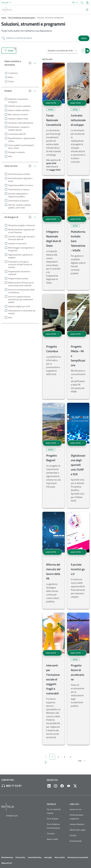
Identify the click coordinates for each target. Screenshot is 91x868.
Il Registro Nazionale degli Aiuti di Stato (54, 239)
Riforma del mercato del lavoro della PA (53, 571)
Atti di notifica (60, 857)
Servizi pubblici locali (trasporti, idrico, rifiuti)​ (21, 147)
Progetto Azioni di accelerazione (78, 672)
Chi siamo (51, 834)
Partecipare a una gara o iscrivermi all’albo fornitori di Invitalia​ (20, 264)
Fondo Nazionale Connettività (54, 120)
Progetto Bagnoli (52, 458)
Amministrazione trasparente (76, 817)
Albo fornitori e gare (78, 830)
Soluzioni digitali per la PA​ (19, 306)
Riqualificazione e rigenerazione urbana (22, 140)
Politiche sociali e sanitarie (19, 106)
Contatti (73, 835)
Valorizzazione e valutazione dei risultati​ (22, 312)
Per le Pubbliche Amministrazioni (22, 18)
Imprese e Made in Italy (18, 119)
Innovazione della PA (17, 134)
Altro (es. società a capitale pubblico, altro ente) (19, 206)
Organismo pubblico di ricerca (21, 185)
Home (4, 18)
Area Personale (76, 841)
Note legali (48, 857)
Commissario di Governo (18, 201)
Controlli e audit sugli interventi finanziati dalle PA (21, 238)
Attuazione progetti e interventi (21, 225)
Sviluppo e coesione (16, 152)
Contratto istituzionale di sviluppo (78, 120)
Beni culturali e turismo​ (18, 114)
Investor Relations (77, 824)
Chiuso (11, 81)
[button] (7, 2)
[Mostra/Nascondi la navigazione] (87, 10)
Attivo (11, 77)
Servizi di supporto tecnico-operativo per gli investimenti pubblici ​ (21, 299)
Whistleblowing (7, 857)
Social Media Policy (35, 857)
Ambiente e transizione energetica (18, 101)
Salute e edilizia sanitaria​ (19, 110)
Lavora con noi (75, 809)
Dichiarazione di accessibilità (78, 857)
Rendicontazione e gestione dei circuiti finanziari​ (21, 231)
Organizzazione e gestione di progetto (20, 256)
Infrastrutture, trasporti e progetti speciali (19, 128)
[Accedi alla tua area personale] (87, 2)
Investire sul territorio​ (17, 244)
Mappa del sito (7, 863)
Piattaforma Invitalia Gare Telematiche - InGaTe (78, 241)
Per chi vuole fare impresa (54, 811)
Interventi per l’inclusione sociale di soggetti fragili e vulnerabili (53, 679)
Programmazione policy (18, 278)
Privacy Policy (20, 857)
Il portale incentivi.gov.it (78, 569)
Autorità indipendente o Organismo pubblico (18, 195)
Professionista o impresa (19, 189)
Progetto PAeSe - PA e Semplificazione (78, 356)
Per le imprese (53, 819)
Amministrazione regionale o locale (20, 180)
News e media (52, 839)
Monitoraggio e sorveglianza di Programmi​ (21, 249)
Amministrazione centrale (19, 174)
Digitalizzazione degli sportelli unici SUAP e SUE (78, 465)
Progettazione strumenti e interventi (19, 273)
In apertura (13, 73)
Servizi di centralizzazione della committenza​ (21, 291)
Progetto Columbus (52, 349)
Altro (10, 156)
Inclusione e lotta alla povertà (21, 123)
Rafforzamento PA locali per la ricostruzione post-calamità (21, 284)
